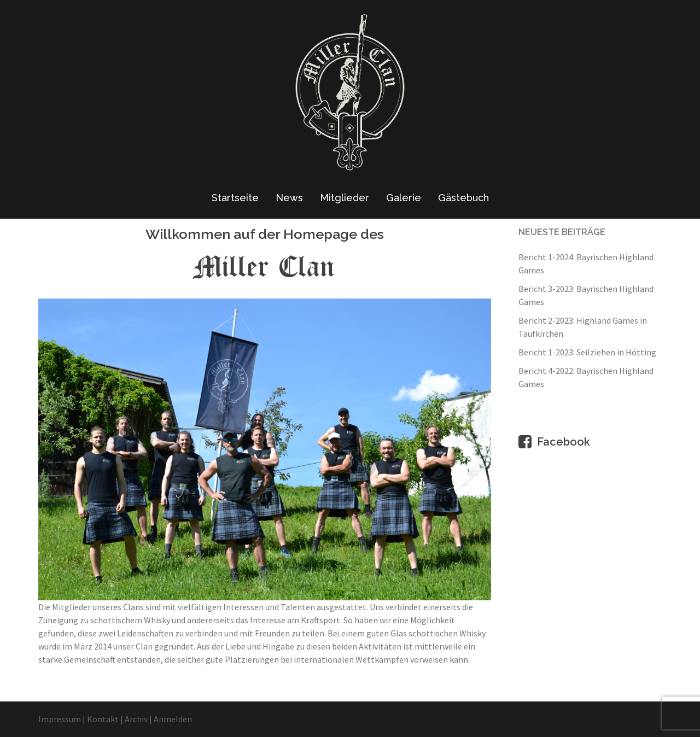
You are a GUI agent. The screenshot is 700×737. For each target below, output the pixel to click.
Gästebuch (463, 198)
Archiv (136, 719)
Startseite (235, 198)
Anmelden (173, 719)
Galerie (404, 198)
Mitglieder (345, 198)
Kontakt (103, 719)
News (289, 198)
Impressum (60, 719)
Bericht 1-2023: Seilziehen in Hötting (587, 352)
